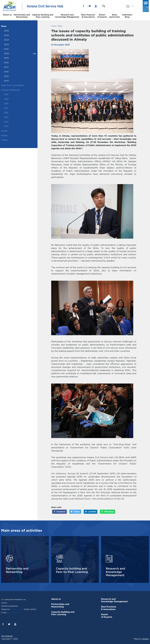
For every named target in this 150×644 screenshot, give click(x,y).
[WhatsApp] (107, 512)
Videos (4, 140)
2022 (6, 45)
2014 (6, 81)
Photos (4, 136)
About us (7, 15)
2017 (6, 67)
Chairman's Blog (127, 16)
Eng (128, 6)
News (4, 26)
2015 (6, 76)
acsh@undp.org (13, 613)
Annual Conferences (10, 90)
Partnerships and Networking (22, 16)
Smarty (146, 639)
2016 (6, 72)
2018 (6, 63)
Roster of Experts (102, 16)
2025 (6, 31)
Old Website (7, 636)
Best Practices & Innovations (88, 16)
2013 (6, 126)
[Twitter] (75, 512)
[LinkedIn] (91, 512)
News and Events (115, 16)
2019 (6, 58)
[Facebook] (60, 512)
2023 (6, 40)
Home (54, 26)
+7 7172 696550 (17, 609)
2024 (7, 35)
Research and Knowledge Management (67, 16)
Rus (133, 6)
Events (4, 131)
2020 (7, 54)
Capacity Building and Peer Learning (43, 16)
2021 (6, 49)
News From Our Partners (13, 86)
